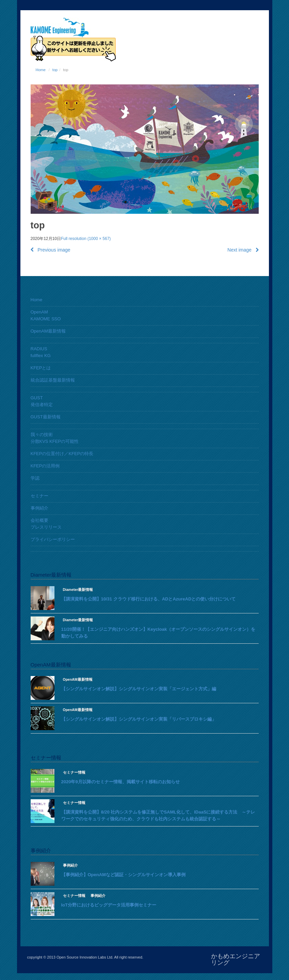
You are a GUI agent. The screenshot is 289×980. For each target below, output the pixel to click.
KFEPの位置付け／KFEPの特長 (62, 454)
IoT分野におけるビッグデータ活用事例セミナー (109, 905)
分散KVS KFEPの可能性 (55, 441)
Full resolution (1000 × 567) (86, 239)
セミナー (39, 496)
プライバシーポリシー (53, 539)
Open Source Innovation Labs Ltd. (85, 957)
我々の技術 (42, 435)
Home (41, 70)
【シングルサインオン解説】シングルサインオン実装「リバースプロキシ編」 (139, 719)
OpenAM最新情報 (48, 331)
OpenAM (39, 312)
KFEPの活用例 (45, 466)
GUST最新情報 (46, 417)
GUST (37, 398)
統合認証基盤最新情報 (53, 380)
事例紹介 (39, 508)
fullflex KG (41, 356)
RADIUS (39, 349)
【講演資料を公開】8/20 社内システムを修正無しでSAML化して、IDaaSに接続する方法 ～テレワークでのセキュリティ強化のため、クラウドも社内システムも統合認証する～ (158, 815)
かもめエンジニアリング (236, 960)
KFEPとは (41, 368)
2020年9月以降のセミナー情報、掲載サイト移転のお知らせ (121, 782)
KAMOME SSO (46, 319)
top (55, 70)
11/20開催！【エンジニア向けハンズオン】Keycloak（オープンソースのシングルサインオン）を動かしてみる (158, 633)
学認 (35, 478)
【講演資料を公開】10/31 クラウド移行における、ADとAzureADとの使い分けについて (149, 599)
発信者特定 (42, 405)
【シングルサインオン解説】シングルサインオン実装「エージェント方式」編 (139, 689)
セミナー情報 (74, 772)
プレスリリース (46, 527)
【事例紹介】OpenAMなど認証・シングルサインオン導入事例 (123, 875)
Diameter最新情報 (78, 590)
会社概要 (39, 520)
